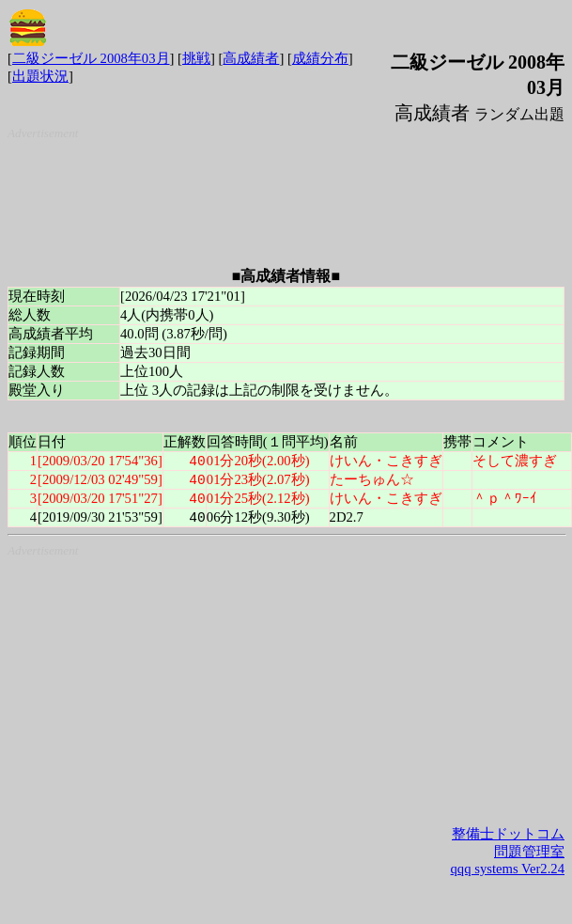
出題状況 (40, 76)
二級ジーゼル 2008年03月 (91, 58)
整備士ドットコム (508, 838)
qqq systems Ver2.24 (508, 872)
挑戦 (196, 58)
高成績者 (251, 58)
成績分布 (320, 58)
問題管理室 (529, 855)
